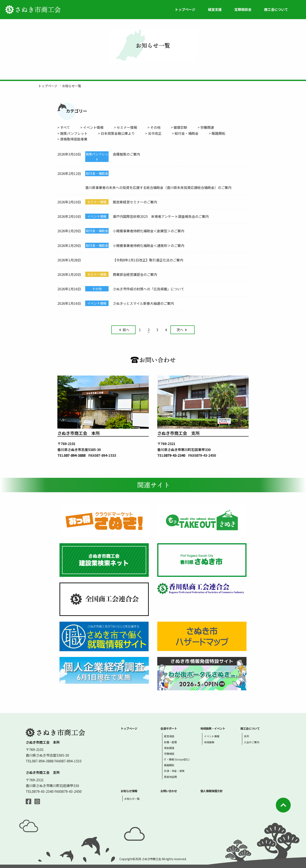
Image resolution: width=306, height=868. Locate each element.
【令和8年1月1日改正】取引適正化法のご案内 (148, 260)
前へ (124, 330)
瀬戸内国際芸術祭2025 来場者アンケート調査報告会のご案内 (161, 216)
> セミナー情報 (125, 127)
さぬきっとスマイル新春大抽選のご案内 (143, 303)
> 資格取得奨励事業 (72, 139)
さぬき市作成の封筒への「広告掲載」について (149, 289)
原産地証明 (170, 777)
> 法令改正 (153, 133)
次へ (182, 330)
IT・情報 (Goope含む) (177, 759)
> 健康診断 (179, 127)
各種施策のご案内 (126, 154)
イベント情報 (212, 736)
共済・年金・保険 (174, 771)
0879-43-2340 (174, 455)
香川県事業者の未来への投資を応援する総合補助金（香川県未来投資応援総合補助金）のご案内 (158, 187)
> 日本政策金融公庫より (116, 133)
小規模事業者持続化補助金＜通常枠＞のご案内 (149, 245)
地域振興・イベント (213, 728)
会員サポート (169, 728)
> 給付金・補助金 (185, 133)
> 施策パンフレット (72, 133)
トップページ (185, 9)
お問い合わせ (169, 791)
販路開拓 (169, 765)
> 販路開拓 (217, 133)
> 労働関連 (206, 127)
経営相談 (169, 736)
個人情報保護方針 (211, 791)
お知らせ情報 (129, 791)
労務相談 (169, 754)
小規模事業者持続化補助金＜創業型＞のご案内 (149, 231)
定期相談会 (243, 9)
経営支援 (215, 9)
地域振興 (209, 742)
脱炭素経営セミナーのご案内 (135, 202)
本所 (246, 736)
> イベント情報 (92, 127)
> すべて (64, 127)
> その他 (154, 127)
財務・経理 (170, 742)
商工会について (276, 9)
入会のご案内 (252, 742)
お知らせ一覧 (132, 799)
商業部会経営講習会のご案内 (135, 274)
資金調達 (169, 748)
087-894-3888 (75, 455)
